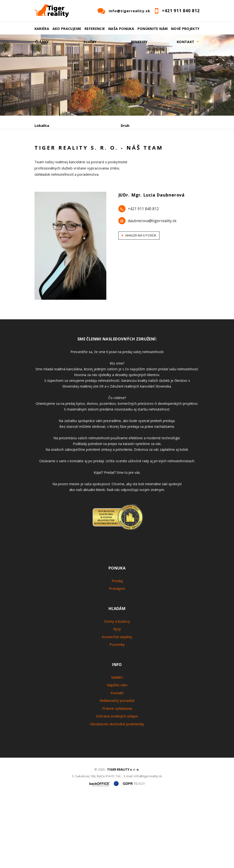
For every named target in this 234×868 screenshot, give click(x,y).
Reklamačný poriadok (117, 771)
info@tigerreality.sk (129, 11)
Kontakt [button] (186, 42)
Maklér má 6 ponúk (139, 306)
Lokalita (42, 125)
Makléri (117, 748)
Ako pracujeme (67, 29)
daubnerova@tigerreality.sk (152, 291)
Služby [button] (90, 42)
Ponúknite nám (153, 29)
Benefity (139, 42)
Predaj (49, 171)
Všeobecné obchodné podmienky (117, 794)
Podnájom (135, 171)
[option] (117, 75)
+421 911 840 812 (143, 279)
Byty (117, 699)
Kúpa (106, 171)
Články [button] (42, 42)
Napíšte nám (117, 755)
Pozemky (117, 715)
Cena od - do (132, 146)
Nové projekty (185, 29)
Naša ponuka (121, 29)
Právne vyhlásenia (117, 779)
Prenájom (79, 171)
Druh (125, 125)
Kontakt (117, 763)
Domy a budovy (117, 692)
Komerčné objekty (117, 707)
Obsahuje (43, 146)
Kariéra (42, 29)
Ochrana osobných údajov (117, 787)
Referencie (95, 29)
